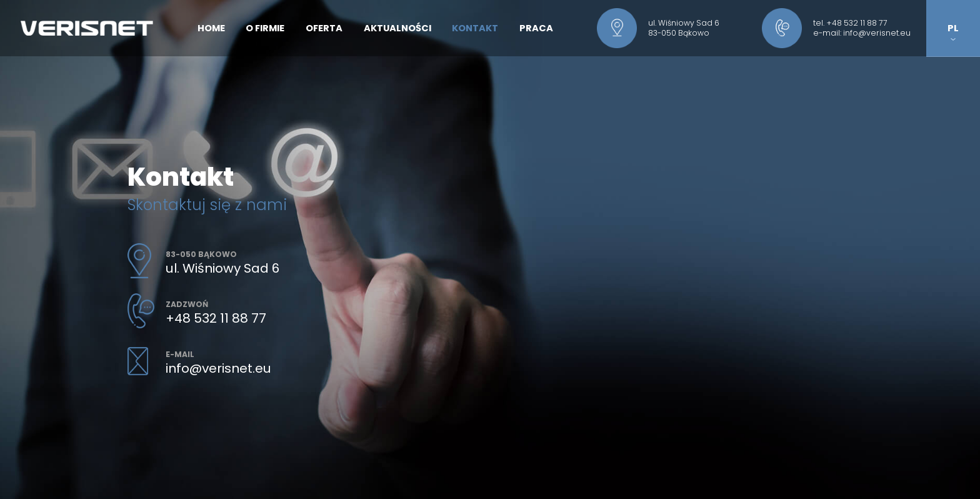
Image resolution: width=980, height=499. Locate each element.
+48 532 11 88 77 (857, 23)
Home (211, 28)
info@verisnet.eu (877, 33)
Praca (536, 28)
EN (953, 57)
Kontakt (475, 28)
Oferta (324, 28)
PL (953, 32)
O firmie (265, 28)
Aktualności (397, 28)
